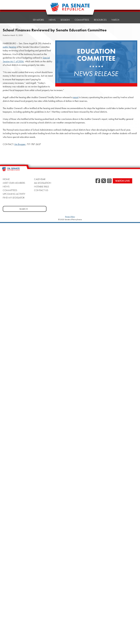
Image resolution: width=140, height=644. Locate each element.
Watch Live (122, 181)
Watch (115, 16)
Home (24, 20)
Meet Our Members (14, 183)
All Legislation (43, 183)
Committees (82, 17)
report (76, 97)
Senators (38, 19)
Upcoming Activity (14, 194)
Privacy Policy (70, 217)
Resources (100, 17)
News (52, 19)
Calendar (40, 179)
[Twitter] (104, 181)
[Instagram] (109, 181)
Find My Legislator (14, 198)
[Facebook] (98, 181)
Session (65, 18)
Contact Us (41, 190)
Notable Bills (41, 186)
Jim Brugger (20, 144)
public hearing (9, 47)
